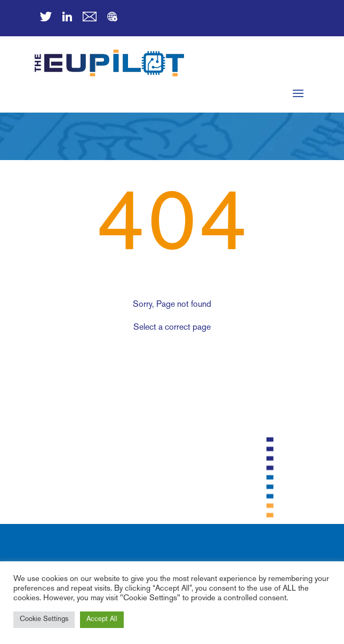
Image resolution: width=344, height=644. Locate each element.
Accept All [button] (102, 619)
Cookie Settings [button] (44, 619)
